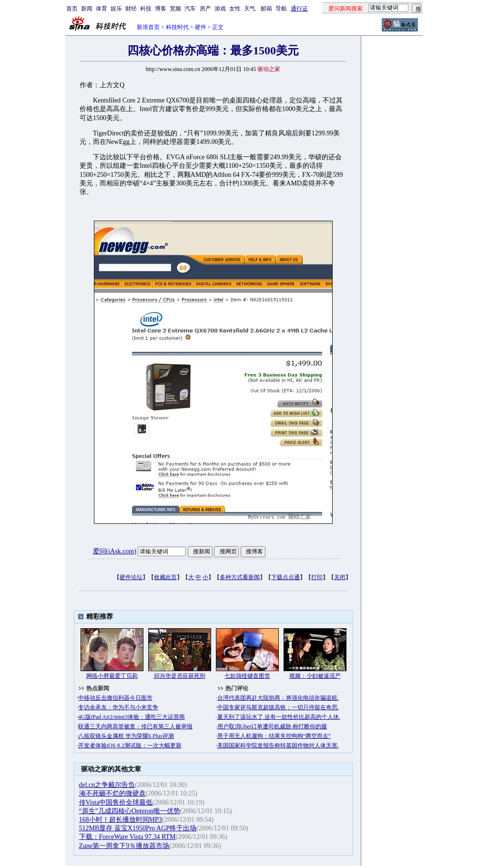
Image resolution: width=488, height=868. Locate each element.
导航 (281, 9)
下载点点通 (285, 577)
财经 (131, 9)
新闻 (87, 9)
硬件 (201, 27)
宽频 (175, 9)
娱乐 (116, 9)
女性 (235, 9)
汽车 (190, 9)
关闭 (340, 577)
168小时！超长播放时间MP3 (121, 820)
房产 (205, 9)
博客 (161, 9)
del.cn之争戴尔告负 (107, 785)
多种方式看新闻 (240, 577)
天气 (250, 9)
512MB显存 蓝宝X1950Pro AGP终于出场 (138, 828)
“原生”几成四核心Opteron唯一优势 (130, 811)
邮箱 (266, 9)
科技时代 (177, 27)
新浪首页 (148, 27)
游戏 (220, 9)
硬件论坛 (131, 577)
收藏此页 (165, 577)
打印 (317, 577)
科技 (146, 9)
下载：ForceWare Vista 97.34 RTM (127, 837)
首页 (72, 9)
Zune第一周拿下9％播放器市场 (124, 846)
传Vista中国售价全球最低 (116, 802)
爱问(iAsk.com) (115, 551)
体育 (102, 9)
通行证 (299, 9)
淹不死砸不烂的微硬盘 (112, 793)
